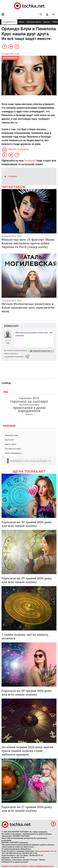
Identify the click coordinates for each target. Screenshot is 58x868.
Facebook (30, 161)
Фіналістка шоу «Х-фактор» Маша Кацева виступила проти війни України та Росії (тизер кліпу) (28, 243)
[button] (47, 14)
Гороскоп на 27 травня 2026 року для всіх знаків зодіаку (27, 809)
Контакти (9, 440)
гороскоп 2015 (29, 398)
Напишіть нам (11, 435)
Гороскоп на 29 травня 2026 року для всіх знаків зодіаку (27, 580)
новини (13, 176)
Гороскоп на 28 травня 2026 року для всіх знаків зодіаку (27, 693)
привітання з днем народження (29, 409)
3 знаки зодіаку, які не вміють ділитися (25, 636)
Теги (6, 392)
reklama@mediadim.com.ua (45, 851)
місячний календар (29, 405)
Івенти (47, 22)
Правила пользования (10, 866)
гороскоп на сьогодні (29, 401)
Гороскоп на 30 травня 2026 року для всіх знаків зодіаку (27, 524)
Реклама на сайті (13, 449)
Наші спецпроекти (13, 453)
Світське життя (34, 22)
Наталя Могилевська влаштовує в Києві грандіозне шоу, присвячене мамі (28, 307)
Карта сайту (11, 444)
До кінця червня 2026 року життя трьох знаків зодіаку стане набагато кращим (27, 751)
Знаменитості (9, 22)
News (21, 22)
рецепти (29, 414)
